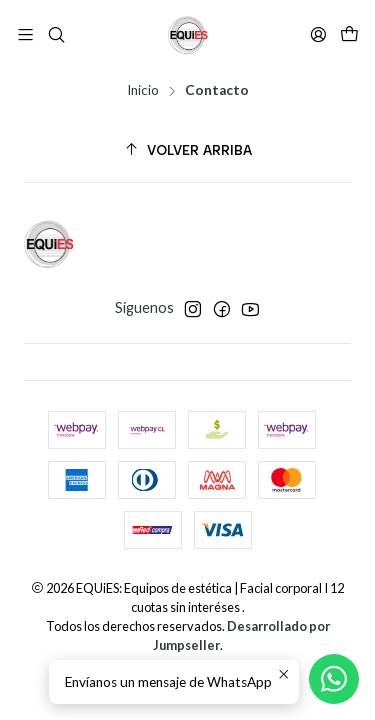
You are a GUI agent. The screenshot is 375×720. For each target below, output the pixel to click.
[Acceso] (318, 34)
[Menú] (25, 34)
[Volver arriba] (187, 150)
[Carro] (349, 35)
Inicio (143, 91)
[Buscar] (55, 34)
